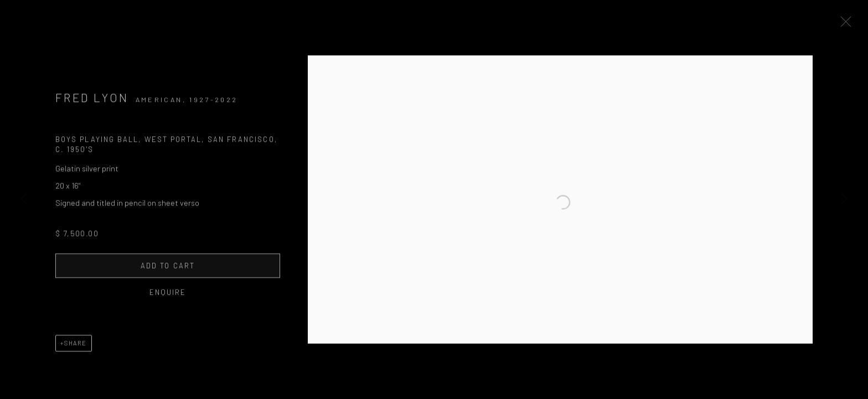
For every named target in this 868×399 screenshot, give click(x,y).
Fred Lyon (92, 103)
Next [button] (844, 199)
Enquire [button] (168, 297)
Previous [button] (24, 199)
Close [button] (854, 25)
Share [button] (76, 348)
